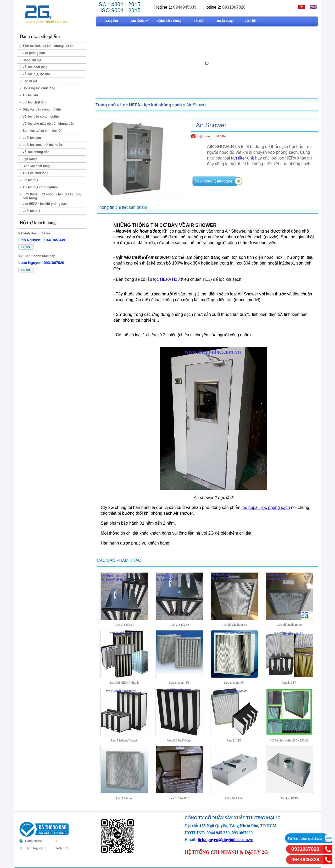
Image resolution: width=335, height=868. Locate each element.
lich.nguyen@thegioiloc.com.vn (225, 840)
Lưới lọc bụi (31, 211)
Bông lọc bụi (32, 60)
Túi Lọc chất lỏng (35, 173)
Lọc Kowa (30, 159)
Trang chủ (106, 105)
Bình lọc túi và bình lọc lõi (42, 131)
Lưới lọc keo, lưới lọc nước (42, 145)
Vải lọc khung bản (36, 152)
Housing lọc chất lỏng (39, 88)
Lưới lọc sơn (32, 138)
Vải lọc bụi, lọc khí (36, 74)
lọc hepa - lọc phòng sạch (266, 507)
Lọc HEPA (30, 81)
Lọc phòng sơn (34, 53)
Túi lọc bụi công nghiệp (40, 187)
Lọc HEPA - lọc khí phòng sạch (46, 204)
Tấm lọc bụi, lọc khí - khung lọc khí (48, 46)
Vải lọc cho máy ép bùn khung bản (48, 124)
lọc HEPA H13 (166, 279)
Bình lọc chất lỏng (36, 166)
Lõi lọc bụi (30, 180)
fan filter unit (243, 158)
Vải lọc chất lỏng (35, 67)
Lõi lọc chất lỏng (35, 102)
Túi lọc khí (30, 95)
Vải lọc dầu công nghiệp (41, 117)
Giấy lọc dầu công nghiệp (42, 109)
